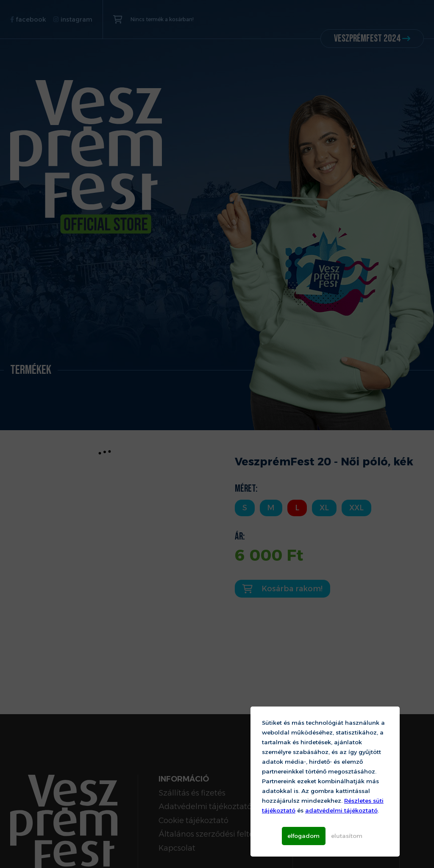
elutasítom (347, 836)
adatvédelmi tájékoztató (341, 810)
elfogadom (303, 836)
